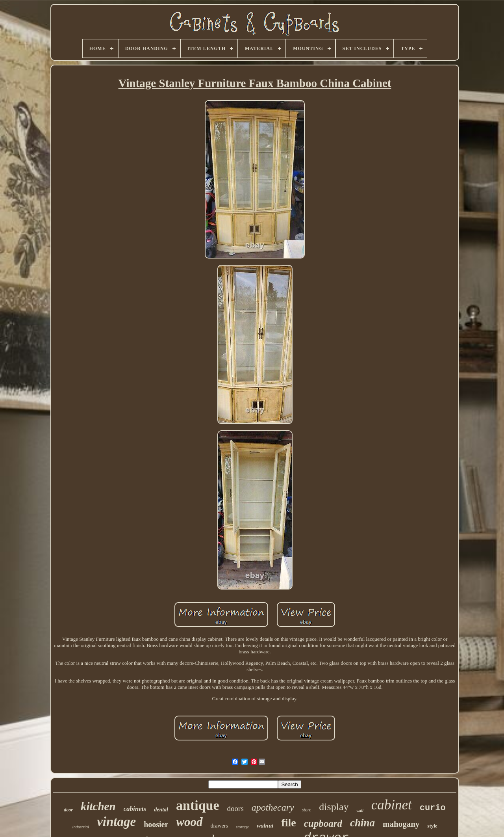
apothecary (273, 807)
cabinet (392, 805)
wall (360, 811)
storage (242, 827)
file (288, 823)
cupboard (323, 823)
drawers (219, 826)
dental (161, 810)
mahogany (401, 824)
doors (235, 808)
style (432, 826)
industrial (81, 827)
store (307, 810)
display (334, 807)
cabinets (135, 809)
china (362, 823)
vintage (116, 822)
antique (198, 805)
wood (189, 822)
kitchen (98, 806)
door (68, 810)
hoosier (156, 824)
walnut (265, 826)
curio (433, 808)
